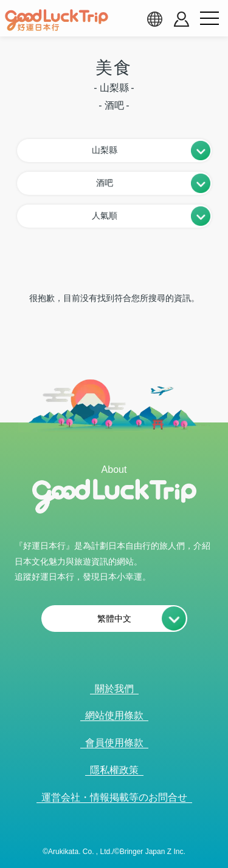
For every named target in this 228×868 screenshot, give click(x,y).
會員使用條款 (114, 743)
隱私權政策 (114, 770)
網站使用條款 (114, 715)
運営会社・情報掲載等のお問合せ (114, 797)
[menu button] (209, 19)
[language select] (154, 19)
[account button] (181, 19)
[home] (57, 20)
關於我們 (114, 689)
